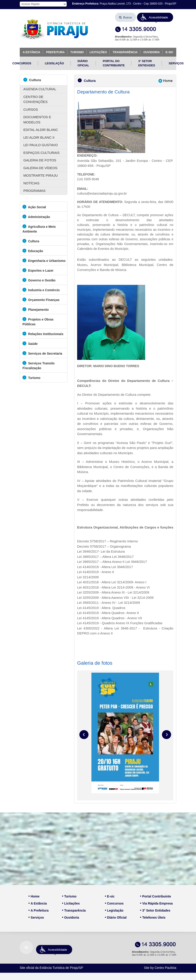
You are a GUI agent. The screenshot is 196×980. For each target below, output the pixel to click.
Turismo (31, 377)
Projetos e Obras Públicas (38, 321)
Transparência (74, 910)
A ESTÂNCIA (32, 52)
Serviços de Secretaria (42, 353)
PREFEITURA (55, 52)
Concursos (114, 903)
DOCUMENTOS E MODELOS (37, 120)
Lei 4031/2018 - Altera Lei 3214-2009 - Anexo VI (113, 587)
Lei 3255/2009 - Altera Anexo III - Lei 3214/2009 (113, 592)
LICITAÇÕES (98, 52)
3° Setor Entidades (155, 910)
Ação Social (34, 207)
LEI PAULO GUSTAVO (41, 145)
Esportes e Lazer (38, 270)
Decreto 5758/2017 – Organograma (104, 546)
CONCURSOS (22, 63)
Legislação (114, 910)
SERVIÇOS (176, 63)
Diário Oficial (116, 917)
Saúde (30, 343)
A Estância (38, 903)
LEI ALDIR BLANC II (39, 137)
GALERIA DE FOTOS (40, 160)
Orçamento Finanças (41, 300)
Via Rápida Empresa (156, 903)
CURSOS (31, 109)
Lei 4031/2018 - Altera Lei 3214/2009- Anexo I (112, 582)
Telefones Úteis (153, 917)
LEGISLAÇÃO (54, 63)
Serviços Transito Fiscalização (39, 365)
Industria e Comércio (41, 290)
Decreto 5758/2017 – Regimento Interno (108, 541)
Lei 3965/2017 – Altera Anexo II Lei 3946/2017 (112, 562)
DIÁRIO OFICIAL (83, 63)
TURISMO (77, 52)
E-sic (110, 896)
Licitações (71, 903)
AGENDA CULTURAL (40, 89)
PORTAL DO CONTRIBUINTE (114, 63)
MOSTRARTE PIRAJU (40, 175)
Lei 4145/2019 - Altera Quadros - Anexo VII (110, 618)
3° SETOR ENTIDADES (147, 63)
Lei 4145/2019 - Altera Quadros (101, 608)
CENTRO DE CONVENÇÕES (36, 99)
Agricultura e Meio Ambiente (39, 229)
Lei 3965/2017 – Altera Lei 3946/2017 (105, 557)
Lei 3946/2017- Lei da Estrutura (101, 551)
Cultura (32, 80)
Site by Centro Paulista (160, 968)
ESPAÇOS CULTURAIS (41, 153)
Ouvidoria (71, 917)
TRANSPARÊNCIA (125, 52)
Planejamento (36, 309)
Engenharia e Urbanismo (44, 260)
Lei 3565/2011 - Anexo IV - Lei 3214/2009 (109, 603)
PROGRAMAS (34, 191)
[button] (155, 17)
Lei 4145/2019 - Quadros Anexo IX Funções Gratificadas (120, 623)
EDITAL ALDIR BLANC (41, 130)
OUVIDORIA (152, 52)
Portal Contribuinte (156, 896)
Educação (33, 251)
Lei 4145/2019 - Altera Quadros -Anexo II (108, 613)
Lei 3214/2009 (88, 577)
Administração (36, 217)
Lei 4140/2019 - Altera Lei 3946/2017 (105, 567)
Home (34, 896)
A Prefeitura (39, 910)
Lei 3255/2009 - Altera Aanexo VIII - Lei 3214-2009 (115, 598)
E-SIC (169, 52)
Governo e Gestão (39, 280)
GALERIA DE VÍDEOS (40, 168)
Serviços (36, 917)
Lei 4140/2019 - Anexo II (96, 572)
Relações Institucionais (43, 334)
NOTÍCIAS (31, 183)
